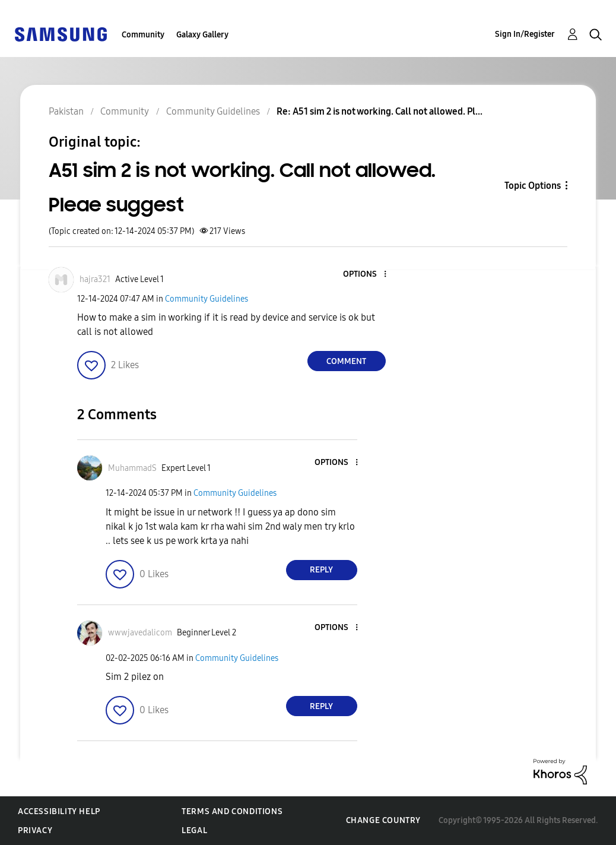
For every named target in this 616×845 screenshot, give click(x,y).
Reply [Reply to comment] (321, 570)
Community (143, 35)
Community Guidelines (207, 299)
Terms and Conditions (232, 811)
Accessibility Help (59, 811)
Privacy (35, 830)
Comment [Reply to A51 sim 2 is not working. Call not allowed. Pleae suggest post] (346, 361)
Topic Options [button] (533, 186)
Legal (194, 830)
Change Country (383, 820)
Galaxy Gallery (202, 35)
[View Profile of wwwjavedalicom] (140, 633)
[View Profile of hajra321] (95, 279)
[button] (365, 275)
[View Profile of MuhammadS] (132, 468)
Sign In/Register (525, 34)
